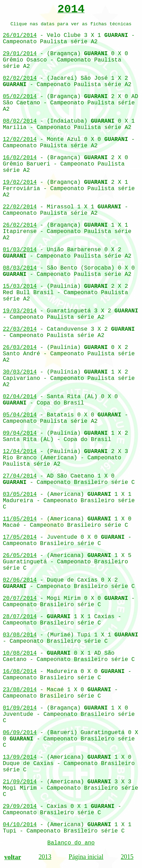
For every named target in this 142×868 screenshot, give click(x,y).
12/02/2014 (20, 140)
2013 (45, 857)
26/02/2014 (20, 225)
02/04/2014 (20, 397)
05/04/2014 (20, 415)
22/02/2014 (20, 207)
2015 (127, 857)
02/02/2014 (20, 78)
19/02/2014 (20, 182)
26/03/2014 (20, 348)
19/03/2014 (20, 311)
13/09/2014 (20, 757)
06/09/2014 (20, 733)
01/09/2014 (20, 708)
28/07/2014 (20, 617)
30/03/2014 (20, 372)
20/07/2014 (20, 598)
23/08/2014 (20, 690)
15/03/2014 (20, 286)
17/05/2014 (20, 537)
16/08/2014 (20, 672)
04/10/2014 (20, 825)
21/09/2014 (20, 782)
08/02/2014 (20, 121)
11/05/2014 (20, 519)
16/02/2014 (20, 158)
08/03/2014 (20, 268)
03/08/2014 (20, 635)
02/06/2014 (20, 580)
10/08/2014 (20, 653)
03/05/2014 (20, 494)
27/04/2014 (20, 476)
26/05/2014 (20, 556)
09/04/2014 (20, 433)
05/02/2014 (20, 97)
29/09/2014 (20, 807)
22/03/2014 (20, 329)
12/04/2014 (20, 452)
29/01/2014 (20, 54)
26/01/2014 (20, 35)
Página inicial (86, 857)
